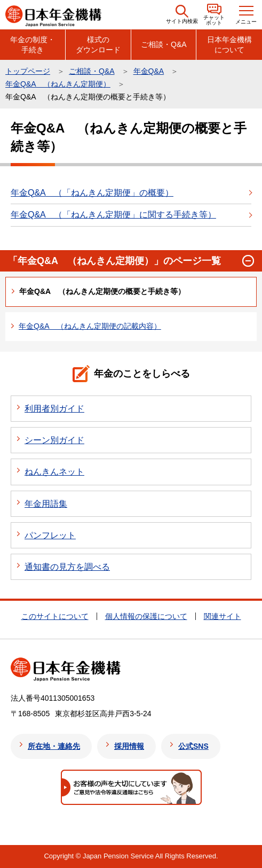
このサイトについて (55, 616)
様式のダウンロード (98, 44)
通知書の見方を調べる (67, 567)
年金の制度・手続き (33, 44)
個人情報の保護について (146, 616)
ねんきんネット (54, 472)
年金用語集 (46, 504)
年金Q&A (149, 71)
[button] (182, 15)
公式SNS (193, 746)
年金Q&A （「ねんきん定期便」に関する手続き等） (113, 215)
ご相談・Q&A (164, 44)
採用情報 (129, 746)
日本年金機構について (229, 44)
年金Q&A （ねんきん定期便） (58, 84)
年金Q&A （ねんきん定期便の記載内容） (90, 326)
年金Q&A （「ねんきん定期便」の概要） (92, 193)
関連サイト (223, 616)
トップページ (28, 71)
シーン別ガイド (54, 440)
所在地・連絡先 (54, 746)
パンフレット (50, 535)
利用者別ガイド (54, 409)
